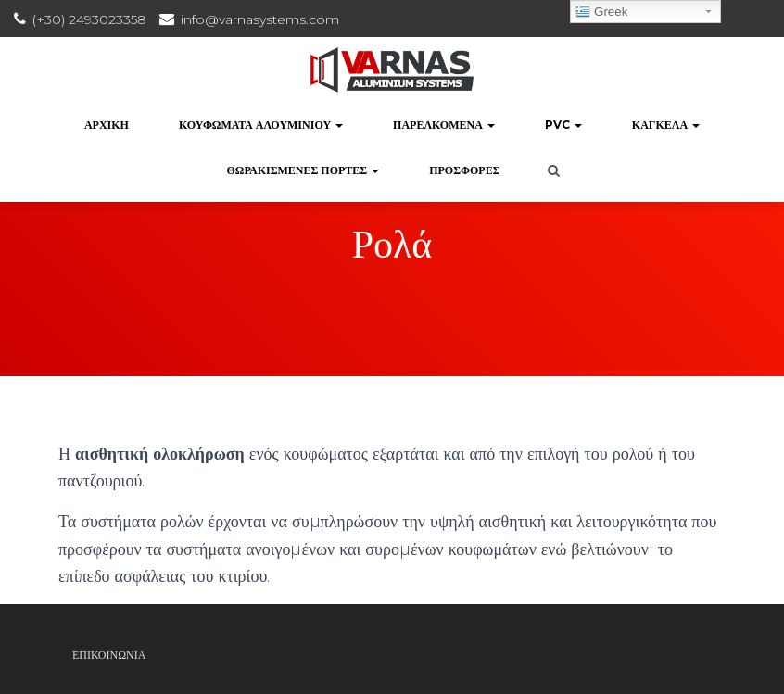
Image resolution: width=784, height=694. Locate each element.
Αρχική (107, 125)
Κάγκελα (666, 125)
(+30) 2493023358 (89, 19)
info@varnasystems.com (260, 19)
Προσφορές (464, 170)
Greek (601, 12)
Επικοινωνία (109, 655)
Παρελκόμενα (444, 125)
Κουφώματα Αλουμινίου (261, 125)
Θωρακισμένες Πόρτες (303, 170)
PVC (563, 125)
